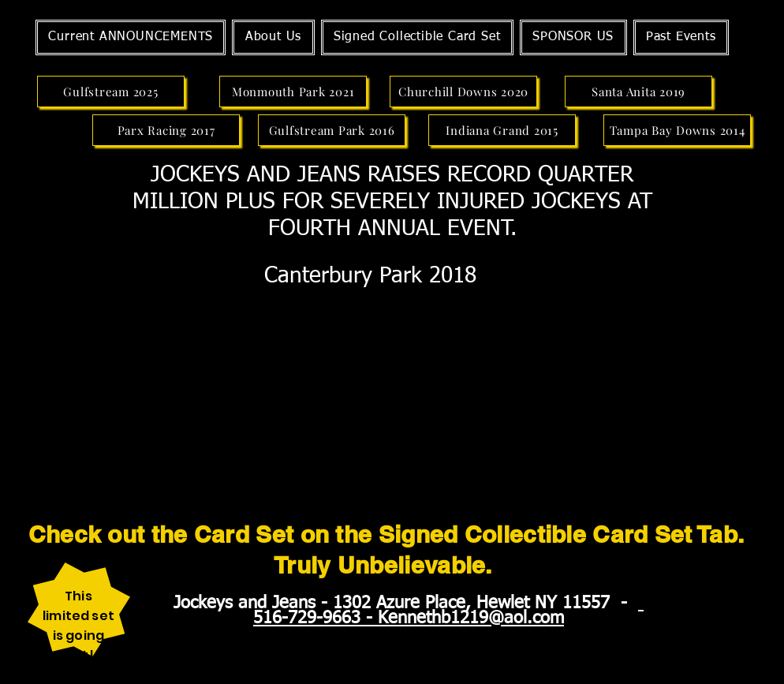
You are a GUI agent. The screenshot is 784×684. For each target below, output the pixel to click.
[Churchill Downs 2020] (463, 92)
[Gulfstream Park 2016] (332, 130)
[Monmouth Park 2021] (293, 92)
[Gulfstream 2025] (111, 92)
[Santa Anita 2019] (638, 92)
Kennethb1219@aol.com (471, 619)
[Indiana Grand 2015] (502, 130)
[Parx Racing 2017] (166, 130)
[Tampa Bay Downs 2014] (677, 130)
